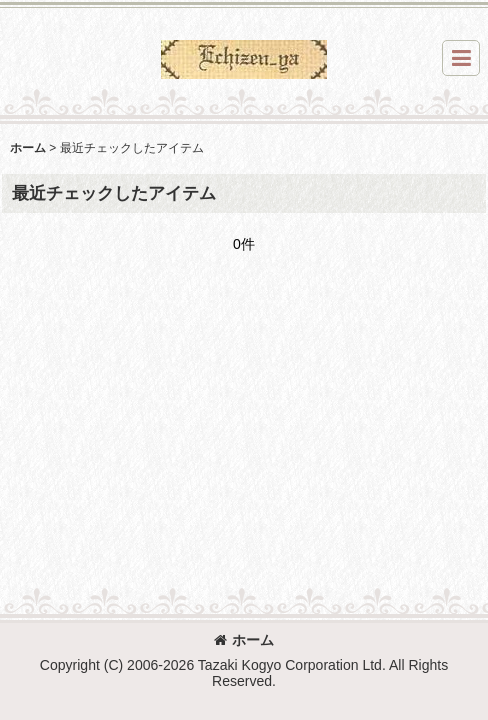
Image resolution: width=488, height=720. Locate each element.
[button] (461, 58)
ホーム (244, 640)
